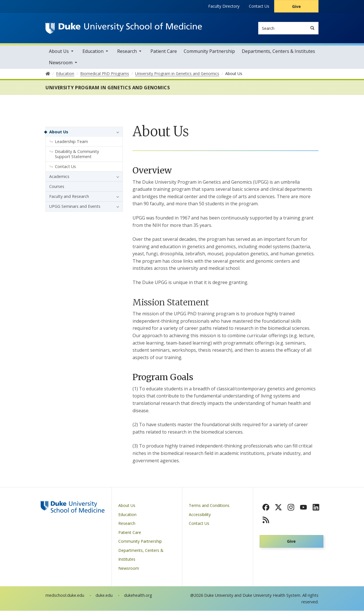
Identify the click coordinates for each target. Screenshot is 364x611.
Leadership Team (71, 142)
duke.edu (104, 596)
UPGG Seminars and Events (75, 207)
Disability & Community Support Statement (77, 154)
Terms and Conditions (209, 506)
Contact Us (259, 6)
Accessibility (200, 515)
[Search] (312, 28)
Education (93, 51)
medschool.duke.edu (65, 596)
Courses (57, 187)
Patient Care (164, 51)
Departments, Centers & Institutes (278, 51)
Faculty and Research (69, 197)
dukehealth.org (138, 596)
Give (296, 6)
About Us (59, 51)
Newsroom (61, 63)
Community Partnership (209, 51)
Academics (59, 177)
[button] (116, 132)
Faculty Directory (224, 6)
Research (127, 51)
